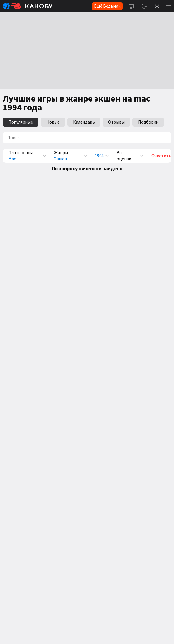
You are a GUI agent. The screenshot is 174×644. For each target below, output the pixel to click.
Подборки (148, 122)
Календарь (84, 122)
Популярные (21, 122)
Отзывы (116, 122)
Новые (53, 122)
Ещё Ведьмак (107, 6)
